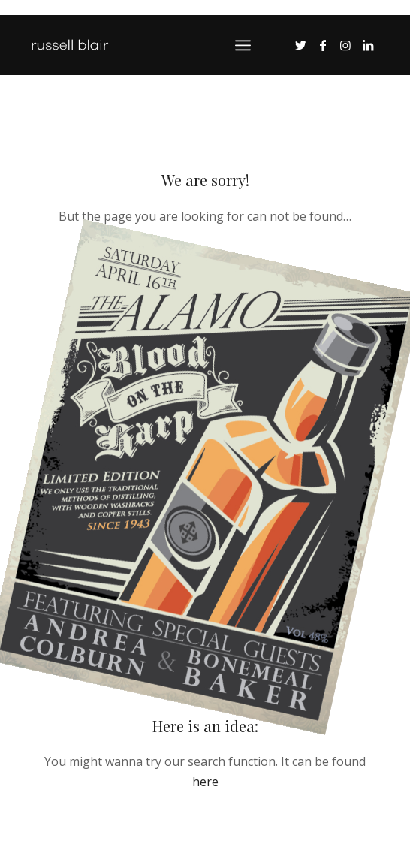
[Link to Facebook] (323, 45)
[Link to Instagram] (345, 45)
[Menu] (243, 45)
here (205, 782)
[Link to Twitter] (300, 45)
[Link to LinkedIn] (368, 45)
